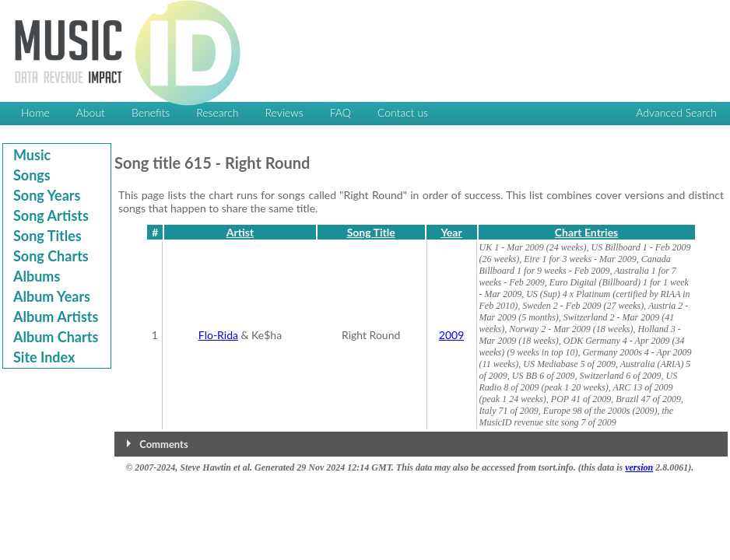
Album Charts (56, 337)
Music (32, 155)
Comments (163, 444)
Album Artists (56, 317)
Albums (37, 276)
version (639, 467)
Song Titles (47, 236)
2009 (451, 335)
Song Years (47, 195)
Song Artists (51, 215)
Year (451, 232)
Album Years (52, 296)
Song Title (371, 232)
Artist (240, 232)
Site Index (44, 357)
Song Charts (51, 256)
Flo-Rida (218, 335)
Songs (32, 175)
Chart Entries (586, 232)
